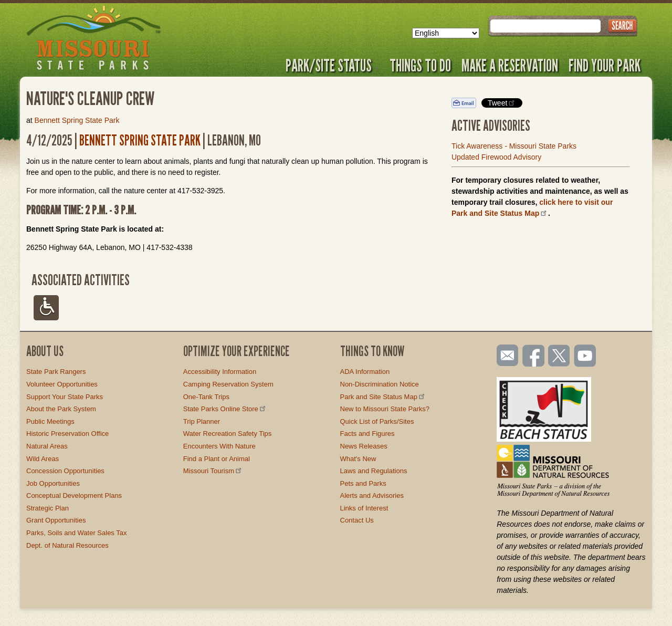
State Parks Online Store (225, 409)
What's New (358, 459)
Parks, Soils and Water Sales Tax (76, 533)
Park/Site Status (332, 65)
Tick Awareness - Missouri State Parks (514, 146)
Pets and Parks (363, 483)
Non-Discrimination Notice (380, 384)
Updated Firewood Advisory (496, 157)
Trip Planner (202, 421)
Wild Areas (43, 459)
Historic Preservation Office (67, 434)
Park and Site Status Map (383, 397)
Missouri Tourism (213, 471)
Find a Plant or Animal (217, 459)
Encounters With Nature (219, 446)
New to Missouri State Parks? (385, 409)
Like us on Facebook (534, 357)
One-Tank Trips (206, 397)
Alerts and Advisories (372, 495)
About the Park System (61, 409)
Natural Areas (47, 446)
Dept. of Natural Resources (67, 545)
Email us (505, 356)
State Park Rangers (56, 372)
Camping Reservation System (228, 384)
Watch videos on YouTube (585, 357)
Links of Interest (364, 508)
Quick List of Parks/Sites (377, 421)
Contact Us (357, 520)
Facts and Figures (367, 434)
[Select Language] (446, 33)
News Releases (364, 446)
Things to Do (420, 65)
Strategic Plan (48, 508)
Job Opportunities (53, 483)
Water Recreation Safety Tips (228, 434)
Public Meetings (50, 421)
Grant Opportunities (56, 520)
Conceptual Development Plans (74, 495)
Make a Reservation (510, 65)
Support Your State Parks (65, 397)
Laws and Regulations (374, 471)
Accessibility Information (220, 372)
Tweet (502, 103)
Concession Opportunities (65, 471)
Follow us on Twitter (558, 357)
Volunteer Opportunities (62, 384)
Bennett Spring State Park (77, 120)
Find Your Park (605, 65)
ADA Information (365, 372)
